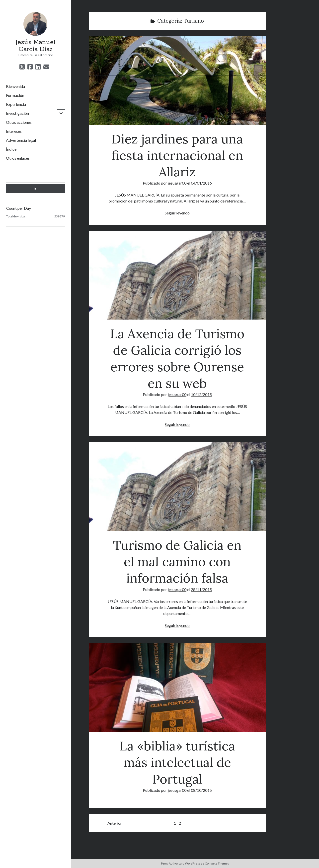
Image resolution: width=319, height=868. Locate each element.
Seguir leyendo (177, 213)
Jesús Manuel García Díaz (35, 46)
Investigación (17, 113)
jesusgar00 (177, 183)
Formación (15, 95)
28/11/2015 (201, 589)
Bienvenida (15, 86)
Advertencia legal (21, 140)
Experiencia (16, 104)
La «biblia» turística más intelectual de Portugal (177, 688)
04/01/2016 (201, 183)
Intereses (14, 131)
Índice (11, 149)
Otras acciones (19, 122)
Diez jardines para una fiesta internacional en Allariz (177, 80)
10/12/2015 (201, 394)
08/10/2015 (201, 790)
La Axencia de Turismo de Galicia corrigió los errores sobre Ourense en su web (177, 275)
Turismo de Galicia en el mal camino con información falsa (177, 487)
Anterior (115, 823)
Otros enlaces (18, 158)
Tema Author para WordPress (181, 863)
